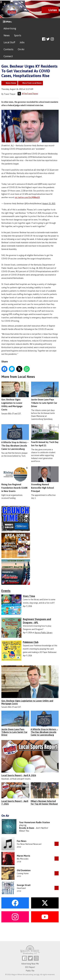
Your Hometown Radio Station (34, 822)
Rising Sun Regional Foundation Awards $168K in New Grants (15, 479)
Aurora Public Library (44, 633)
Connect (8, 56)
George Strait (24, 885)
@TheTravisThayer (28, 94)
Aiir (38, 975)
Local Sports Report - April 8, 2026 (19, 775)
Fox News (22, 841)
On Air (21, 49)
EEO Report (30, 967)
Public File (30, 971)
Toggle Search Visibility (57, 39)
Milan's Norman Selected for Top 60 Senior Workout (44, 802)
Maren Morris (23, 856)
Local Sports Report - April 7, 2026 (15, 802)
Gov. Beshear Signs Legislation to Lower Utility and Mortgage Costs (15, 396)
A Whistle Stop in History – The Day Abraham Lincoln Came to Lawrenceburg (15, 437)
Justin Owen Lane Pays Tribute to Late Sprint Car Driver (45, 395)
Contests (8, 49)
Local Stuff (9, 42)
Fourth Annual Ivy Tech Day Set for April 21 (45, 435)
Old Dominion (24, 870)
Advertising (10, 28)
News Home (11, 83)
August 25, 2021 (49, 204)
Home (7, 21)
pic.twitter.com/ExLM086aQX (27, 198)
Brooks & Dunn (27, 828)
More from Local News (32, 83)
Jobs (22, 42)
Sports (18, 35)
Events (6, 591)
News (7, 35)
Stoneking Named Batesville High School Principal (45, 479)
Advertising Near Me (30, 964)
